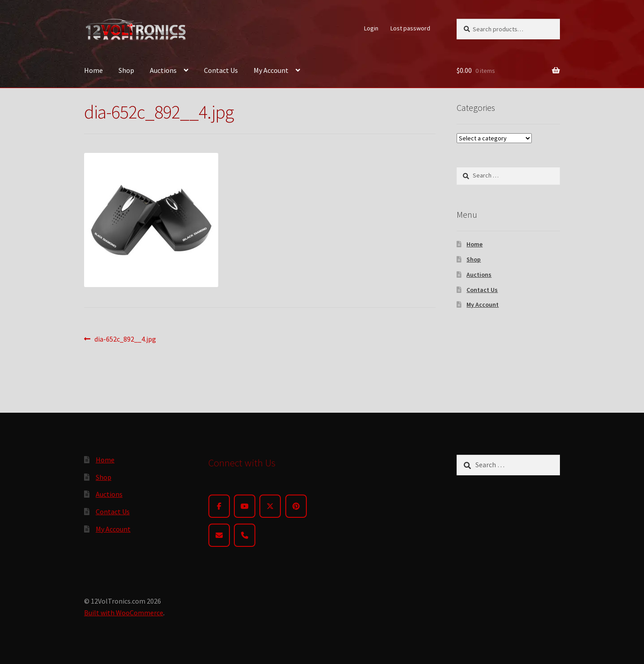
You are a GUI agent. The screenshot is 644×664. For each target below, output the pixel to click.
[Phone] (245, 535)
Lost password (410, 28)
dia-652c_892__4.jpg (125, 339)
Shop (126, 70)
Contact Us (221, 70)
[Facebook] (219, 506)
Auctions (163, 70)
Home (93, 70)
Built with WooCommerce (124, 613)
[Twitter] (270, 506)
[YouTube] (245, 506)
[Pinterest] (296, 506)
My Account (271, 70)
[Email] (219, 535)
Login (371, 28)
